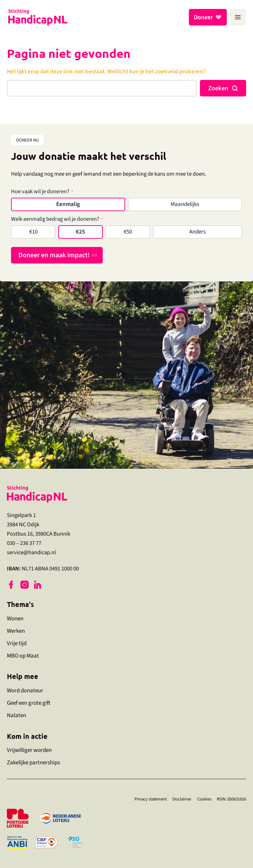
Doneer (204, 17)
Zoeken (218, 88)
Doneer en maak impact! (54, 255)
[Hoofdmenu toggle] (238, 17)
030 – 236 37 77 (24, 543)
